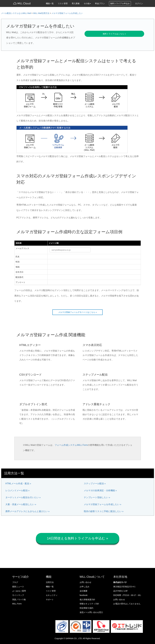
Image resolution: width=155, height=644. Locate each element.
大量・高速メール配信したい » (21, 504)
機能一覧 (50, 3)
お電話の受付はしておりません (127, 604)
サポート (50, 600)
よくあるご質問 (19, 591)
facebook (84, 595)
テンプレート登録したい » (97, 497)
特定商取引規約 (86, 608)
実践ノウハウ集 (19, 600)
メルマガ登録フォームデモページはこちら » (78, 312)
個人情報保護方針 (87, 600)
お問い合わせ (85, 582)
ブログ (15, 582)
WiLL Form (17, 604)
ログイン (139, 3)
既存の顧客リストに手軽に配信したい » (104, 511)
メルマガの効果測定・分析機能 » (100, 490)
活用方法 (50, 582)
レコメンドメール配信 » (17, 490)
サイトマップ (18, 595)
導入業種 (76, 3)
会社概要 (84, 591)
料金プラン (100, 3)
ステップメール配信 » (95, 484)
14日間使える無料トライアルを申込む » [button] (78, 538)
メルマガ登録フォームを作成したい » (103, 504)
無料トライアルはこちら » (114, 34)
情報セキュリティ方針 (89, 604)
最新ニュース (18, 587)
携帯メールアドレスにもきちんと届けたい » (27, 511)
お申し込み (85, 587)
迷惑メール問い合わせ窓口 (91, 612)
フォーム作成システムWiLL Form (71, 445)
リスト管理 (63, 3)
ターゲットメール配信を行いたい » (23, 497)
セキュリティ (52, 595)
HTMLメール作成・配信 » (18, 484)
